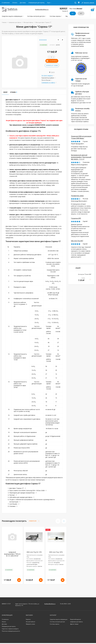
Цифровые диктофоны (15, 22)
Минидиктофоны (28, 22)
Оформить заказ (30, 624)
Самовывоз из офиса (48, 83)
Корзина (28, 619)
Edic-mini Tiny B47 (77, 241)
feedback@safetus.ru (42, 9)
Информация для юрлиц (36, 3)
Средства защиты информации (59, 619)
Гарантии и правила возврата (10, 629)
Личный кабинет (31, 622)
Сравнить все (34, 521)
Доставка (23, 3)
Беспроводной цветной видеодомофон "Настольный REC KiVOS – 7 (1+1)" (81, 157)
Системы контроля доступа (57, 622)
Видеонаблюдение (76, 619)
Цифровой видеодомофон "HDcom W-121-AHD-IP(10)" (12, 554)
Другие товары (74, 624)
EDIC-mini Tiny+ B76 (56, 552)
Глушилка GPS (76, 218)
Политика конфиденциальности (11, 631)
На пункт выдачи (47, 75)
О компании (6, 3)
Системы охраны (55, 624)
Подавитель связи (77, 196)
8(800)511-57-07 (6, 604)
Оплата (15, 3)
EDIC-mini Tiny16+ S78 (34, 552)
